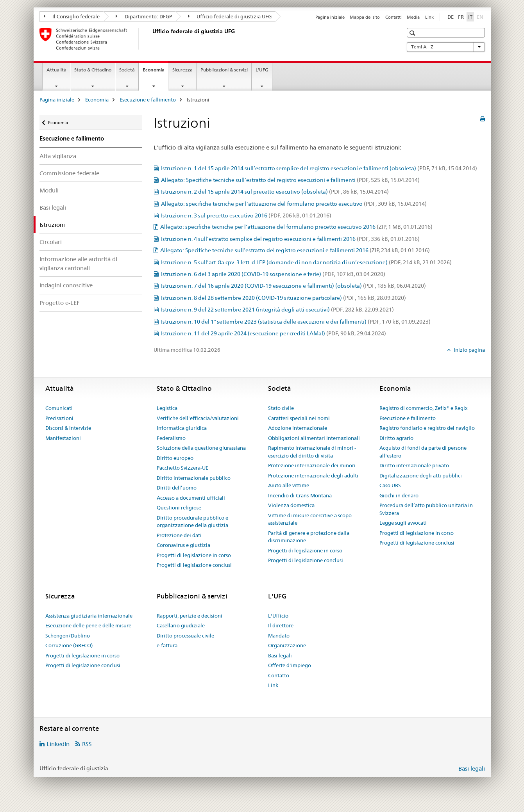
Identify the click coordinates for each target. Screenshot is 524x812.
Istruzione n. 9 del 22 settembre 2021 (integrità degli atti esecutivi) (277, 310)
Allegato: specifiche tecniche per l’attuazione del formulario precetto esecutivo (294, 204)
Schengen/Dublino (68, 636)
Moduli (49, 190)
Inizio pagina (469, 350)
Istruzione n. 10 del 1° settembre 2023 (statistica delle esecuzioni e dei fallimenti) (296, 322)
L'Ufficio (278, 616)
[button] (413, 33)
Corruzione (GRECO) (69, 645)
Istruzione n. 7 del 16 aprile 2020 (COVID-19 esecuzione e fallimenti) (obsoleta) (293, 286)
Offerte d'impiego (290, 665)
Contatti (393, 17)
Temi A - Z (446, 47)
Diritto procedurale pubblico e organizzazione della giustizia (192, 522)
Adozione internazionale (298, 428)
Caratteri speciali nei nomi (299, 418)
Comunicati (59, 408)
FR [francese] (461, 17)
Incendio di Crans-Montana (300, 495)
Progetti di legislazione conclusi (194, 565)
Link (429, 17)
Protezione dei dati (179, 535)
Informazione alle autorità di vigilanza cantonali (78, 264)
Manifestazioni (63, 438)
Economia (155, 72)
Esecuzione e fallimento (148, 100)
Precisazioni (59, 418)
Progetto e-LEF (60, 303)
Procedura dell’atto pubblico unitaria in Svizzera (426, 509)
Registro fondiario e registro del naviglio (427, 428)
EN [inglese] (481, 16)
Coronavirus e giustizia (183, 545)
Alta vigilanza (58, 156)
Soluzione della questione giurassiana (201, 448)
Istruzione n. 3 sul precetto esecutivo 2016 (246, 215)
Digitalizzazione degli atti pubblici (421, 475)
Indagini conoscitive (66, 285)
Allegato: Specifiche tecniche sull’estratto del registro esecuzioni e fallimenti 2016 (295, 250)
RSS (87, 744)
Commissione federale (69, 173)
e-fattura (167, 645)
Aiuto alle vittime (289, 485)
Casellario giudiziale (181, 625)
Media (413, 17)
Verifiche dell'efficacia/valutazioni (198, 418)
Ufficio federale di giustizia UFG (230, 16)
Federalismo (171, 438)
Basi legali (53, 207)
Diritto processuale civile (185, 636)
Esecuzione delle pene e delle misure (88, 625)
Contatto (279, 675)
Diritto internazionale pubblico (194, 478)
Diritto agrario (396, 438)
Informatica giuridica (182, 428)
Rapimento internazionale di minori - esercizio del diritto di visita (312, 452)
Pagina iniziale (330, 17)
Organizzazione (287, 645)
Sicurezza (182, 70)
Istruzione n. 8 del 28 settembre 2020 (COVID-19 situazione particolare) (283, 298)
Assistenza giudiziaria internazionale (89, 616)
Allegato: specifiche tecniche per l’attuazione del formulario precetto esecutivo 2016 (296, 227)
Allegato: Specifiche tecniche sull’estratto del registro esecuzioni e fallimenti (290, 180)
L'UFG (262, 70)
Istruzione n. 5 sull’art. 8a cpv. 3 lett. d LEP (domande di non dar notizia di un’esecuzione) (306, 262)
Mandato (279, 636)
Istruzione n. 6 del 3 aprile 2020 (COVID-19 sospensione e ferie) (273, 274)
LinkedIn (58, 744)
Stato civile (281, 408)
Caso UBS (390, 485)
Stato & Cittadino (93, 70)
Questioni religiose (179, 507)
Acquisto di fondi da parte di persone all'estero (423, 452)
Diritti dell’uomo (177, 488)
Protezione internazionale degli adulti (313, 475)
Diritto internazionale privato (414, 465)
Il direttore (281, 625)
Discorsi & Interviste (68, 428)
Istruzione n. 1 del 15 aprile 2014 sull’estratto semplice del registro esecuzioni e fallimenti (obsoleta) (319, 168)
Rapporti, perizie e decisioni (190, 616)
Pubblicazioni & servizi (224, 70)
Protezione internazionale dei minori (312, 465)
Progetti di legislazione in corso (194, 555)
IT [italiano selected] (470, 17)
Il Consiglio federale (72, 16)
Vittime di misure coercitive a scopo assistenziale (310, 519)
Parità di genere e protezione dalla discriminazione (309, 537)
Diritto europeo (175, 458)
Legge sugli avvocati (403, 523)
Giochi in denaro (399, 495)
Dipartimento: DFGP (144, 16)
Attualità (56, 70)
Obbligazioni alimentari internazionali (314, 438)
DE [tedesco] (451, 17)
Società (127, 70)
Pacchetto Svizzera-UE (182, 468)
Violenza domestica (291, 505)
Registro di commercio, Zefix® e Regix (424, 408)
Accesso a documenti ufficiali (191, 498)
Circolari (51, 242)
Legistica (167, 408)
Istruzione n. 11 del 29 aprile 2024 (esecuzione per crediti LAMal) (274, 333)
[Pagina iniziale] (151, 39)
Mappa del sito (365, 17)
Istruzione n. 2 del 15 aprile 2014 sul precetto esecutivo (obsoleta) (275, 192)
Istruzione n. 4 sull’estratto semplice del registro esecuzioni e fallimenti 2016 (290, 239)
